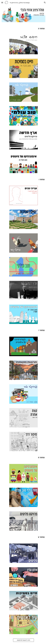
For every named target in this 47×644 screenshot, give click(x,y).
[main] (24, 29)
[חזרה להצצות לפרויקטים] (23, 640)
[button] (2, 3)
